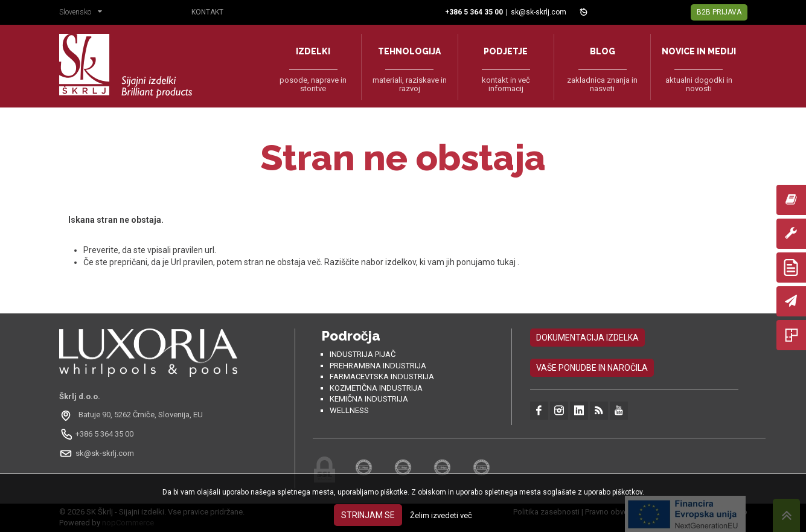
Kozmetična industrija (376, 388)
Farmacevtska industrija (382, 377)
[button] (84, 13)
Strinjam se (368, 515)
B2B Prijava (719, 12)
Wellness (349, 410)
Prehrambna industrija (378, 366)
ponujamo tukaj (487, 262)
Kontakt (207, 12)
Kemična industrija (369, 399)
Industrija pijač (363, 354)
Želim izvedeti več (441, 515)
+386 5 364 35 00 (104, 434)
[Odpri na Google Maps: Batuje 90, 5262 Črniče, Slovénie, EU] (133, 415)
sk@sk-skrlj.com (539, 12)
